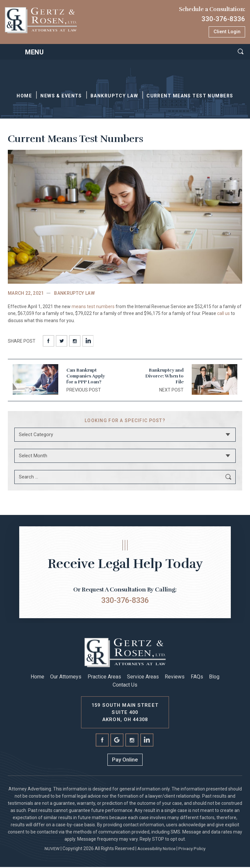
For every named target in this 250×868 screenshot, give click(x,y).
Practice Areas (104, 677)
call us (223, 314)
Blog (214, 677)
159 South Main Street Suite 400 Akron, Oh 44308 (125, 713)
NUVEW (51, 849)
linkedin (147, 741)
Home (37, 677)
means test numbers (93, 307)
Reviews (175, 677)
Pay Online (125, 761)
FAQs (197, 677)
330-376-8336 (221, 19)
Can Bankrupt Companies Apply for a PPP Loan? (86, 377)
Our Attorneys (66, 677)
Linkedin (88, 341)
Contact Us (125, 686)
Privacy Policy (193, 849)
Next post (171, 390)
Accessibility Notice (156, 849)
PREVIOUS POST (84, 390)
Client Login (227, 32)
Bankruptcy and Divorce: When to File (164, 377)
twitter (62, 341)
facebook (49, 341)
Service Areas (143, 677)
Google (117, 741)
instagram (75, 341)
